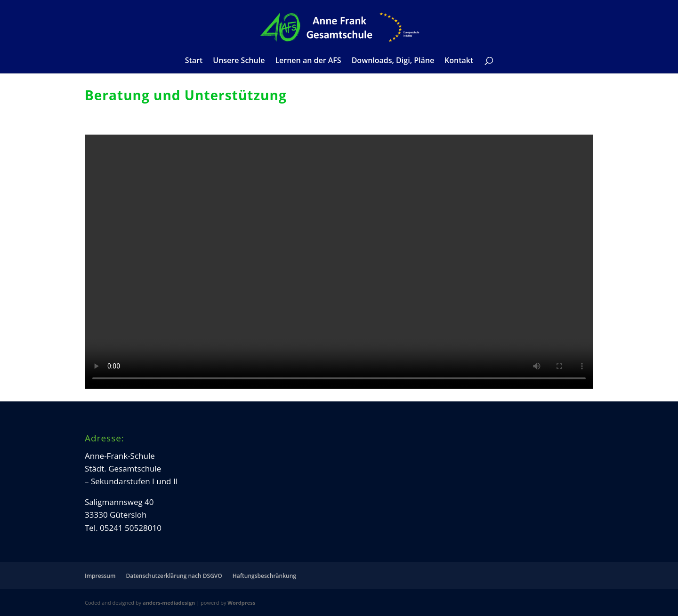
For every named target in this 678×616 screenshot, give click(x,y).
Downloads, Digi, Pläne (393, 61)
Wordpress (241, 603)
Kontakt (459, 61)
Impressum (100, 576)
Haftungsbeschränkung (264, 576)
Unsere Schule (239, 61)
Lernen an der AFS (308, 61)
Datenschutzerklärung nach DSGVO (174, 576)
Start (194, 61)
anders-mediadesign (169, 603)
